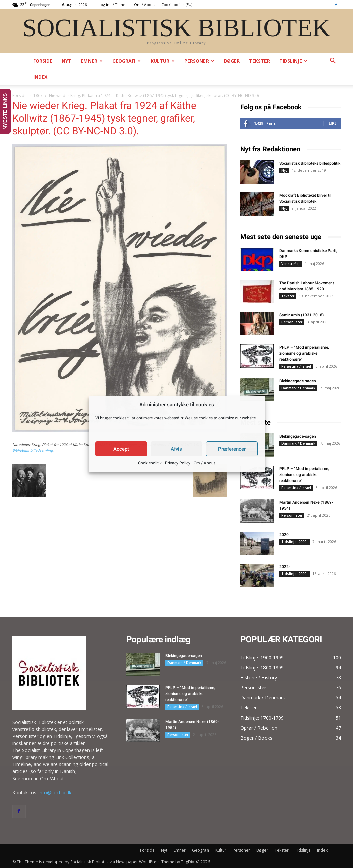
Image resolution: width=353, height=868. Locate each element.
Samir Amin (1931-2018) (302, 315)
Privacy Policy (178, 463)
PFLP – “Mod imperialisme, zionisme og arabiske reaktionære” (304, 353)
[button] (333, 61)
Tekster (259, 61)
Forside (43, 61)
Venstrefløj (290, 264)
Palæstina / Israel (296, 366)
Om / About (204, 463)
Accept (121, 449)
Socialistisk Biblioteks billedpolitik (310, 163)
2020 (284, 535)
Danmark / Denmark (298, 388)
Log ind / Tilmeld (114, 5)
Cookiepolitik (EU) (177, 5)
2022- (285, 567)
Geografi (127, 61)
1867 (38, 95)
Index (40, 77)
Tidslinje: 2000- (295, 542)
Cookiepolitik (150, 463)
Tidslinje (293, 61)
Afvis (176, 449)
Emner (92, 61)
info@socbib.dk (55, 792)
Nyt (67, 61)
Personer (199, 61)
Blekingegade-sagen (298, 381)
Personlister (292, 322)
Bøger (232, 61)
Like (332, 123)
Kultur (163, 61)
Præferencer (232, 449)
